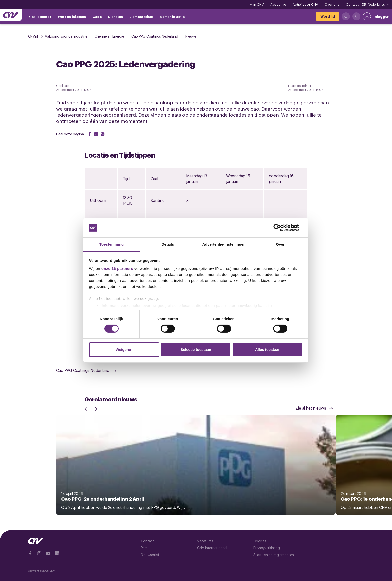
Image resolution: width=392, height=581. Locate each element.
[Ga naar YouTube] (48, 553)
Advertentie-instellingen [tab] (224, 244)
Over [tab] (280, 244)
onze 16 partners (117, 269)
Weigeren (124, 350)
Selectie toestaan (196, 350)
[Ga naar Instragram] (39, 553)
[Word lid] (328, 16)
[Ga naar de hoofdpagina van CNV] (11, 15)
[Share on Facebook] (90, 134)
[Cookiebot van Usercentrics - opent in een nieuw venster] (281, 228)
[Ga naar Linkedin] (57, 553)
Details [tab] (168, 244)
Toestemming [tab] (112, 244)
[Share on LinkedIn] (96, 134)
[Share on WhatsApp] (103, 134)
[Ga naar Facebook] (30, 553)
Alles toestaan (268, 350)
